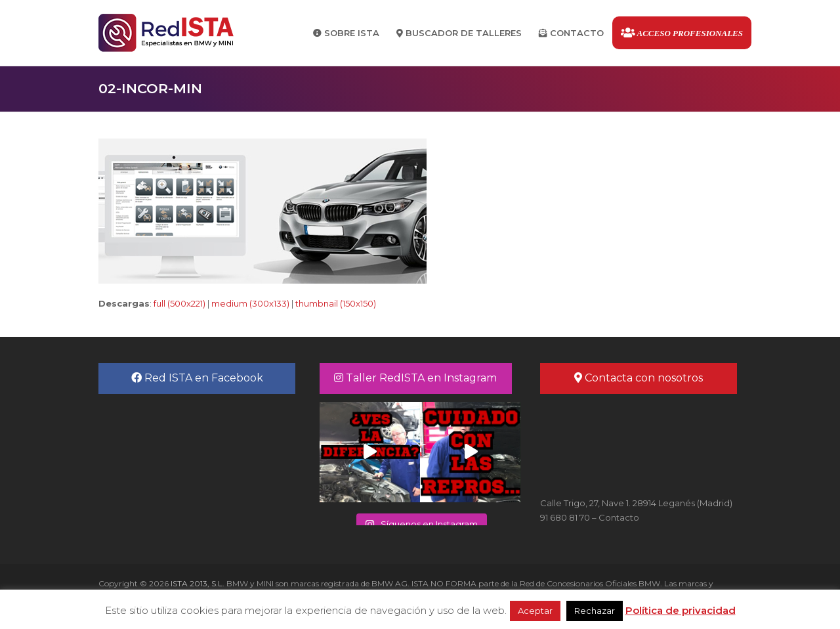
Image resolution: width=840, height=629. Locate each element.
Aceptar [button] (535, 611)
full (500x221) (179, 303)
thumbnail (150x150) (336, 303)
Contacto (619, 517)
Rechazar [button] (595, 611)
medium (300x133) (250, 303)
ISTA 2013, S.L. (197, 583)
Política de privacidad (681, 610)
